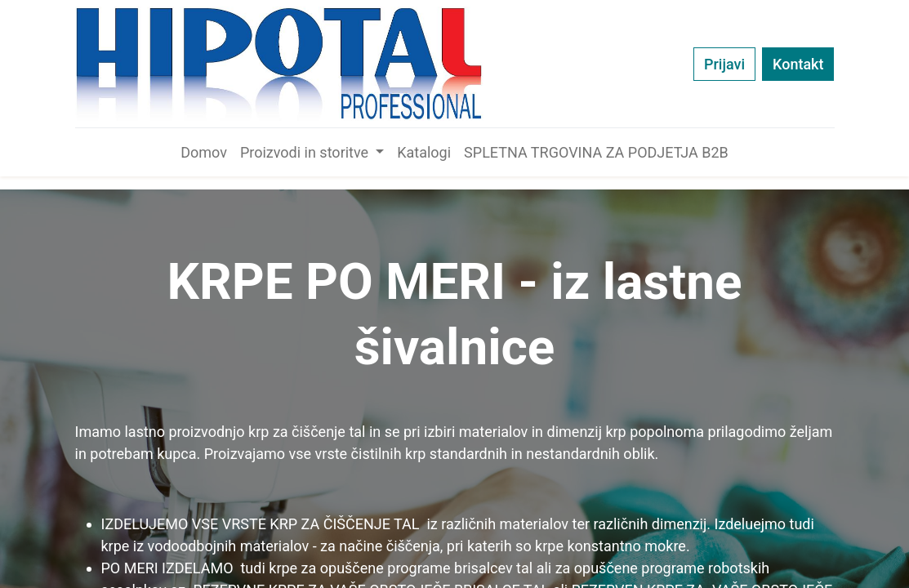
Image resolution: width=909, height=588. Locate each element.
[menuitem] (204, 152)
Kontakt (798, 64)
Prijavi (724, 64)
